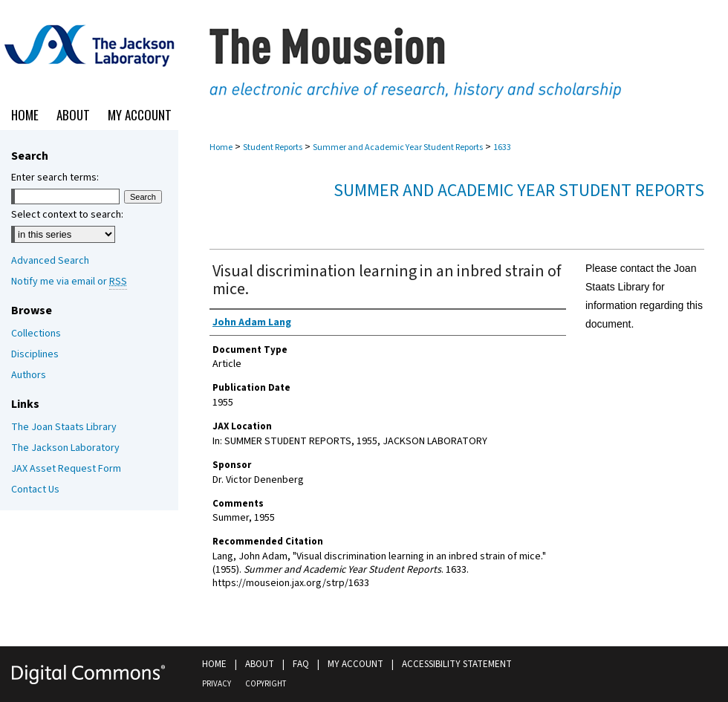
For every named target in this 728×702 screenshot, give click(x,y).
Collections (36, 334)
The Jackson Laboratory (65, 448)
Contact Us (35, 490)
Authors (29, 375)
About (260, 664)
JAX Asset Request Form (66, 469)
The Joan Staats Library (64, 427)
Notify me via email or (69, 282)
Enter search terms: (55, 178)
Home (221, 147)
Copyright (266, 684)
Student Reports (273, 147)
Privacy (217, 684)
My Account (355, 664)
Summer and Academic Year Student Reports (398, 147)
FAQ (301, 664)
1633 (502, 147)
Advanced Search (50, 261)
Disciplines (35, 354)
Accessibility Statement (457, 664)
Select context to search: (67, 215)
